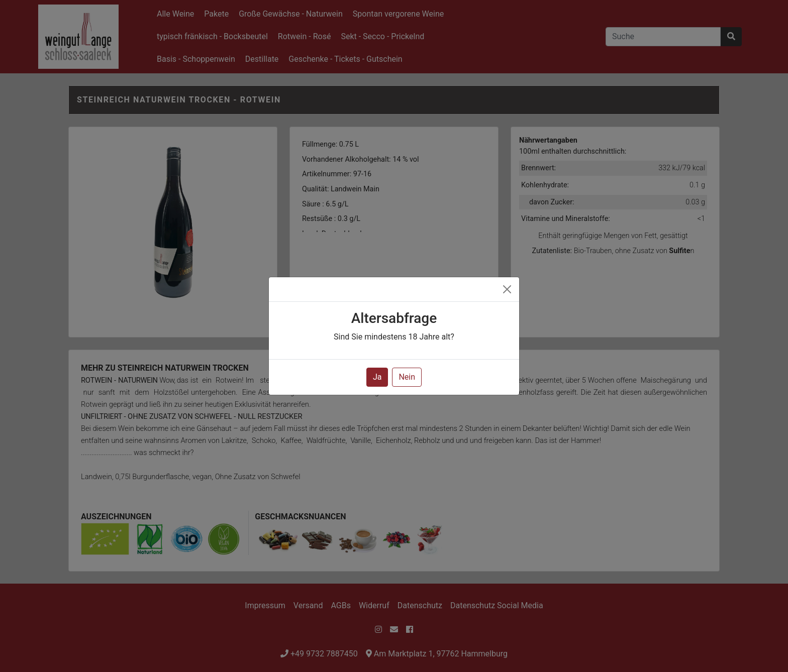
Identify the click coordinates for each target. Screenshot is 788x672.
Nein (407, 377)
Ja (377, 377)
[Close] (507, 289)
